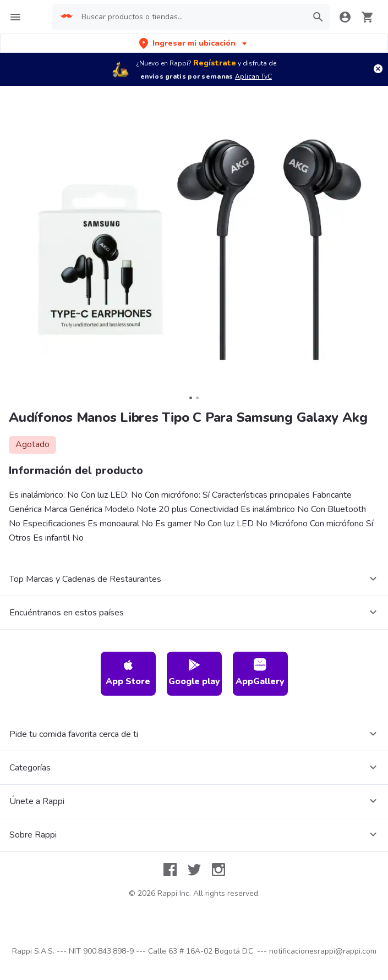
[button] (194, 43)
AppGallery (260, 673)
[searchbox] (191, 17)
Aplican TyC (253, 76)
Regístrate (215, 63)
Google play (194, 673)
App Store (128, 673)
